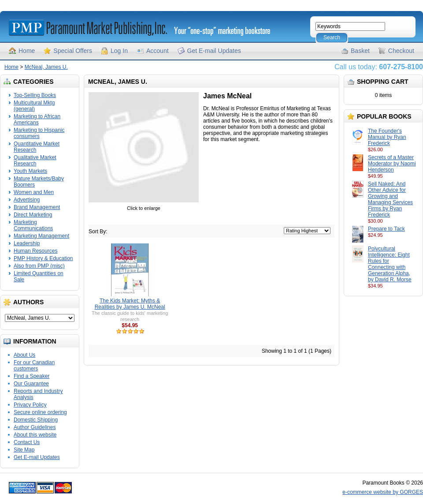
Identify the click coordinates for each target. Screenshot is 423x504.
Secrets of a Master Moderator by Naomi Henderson (392, 164)
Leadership (27, 243)
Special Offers (73, 51)
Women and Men (34, 192)
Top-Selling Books (35, 95)
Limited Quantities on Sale (39, 276)
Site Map (24, 450)
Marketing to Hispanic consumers (39, 133)
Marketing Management (41, 236)
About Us (24, 355)
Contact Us (27, 442)
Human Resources (35, 251)
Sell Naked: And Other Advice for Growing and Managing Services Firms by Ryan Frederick (390, 199)
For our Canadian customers (34, 366)
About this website (35, 435)
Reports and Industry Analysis (38, 394)
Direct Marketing (33, 215)
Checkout (401, 51)
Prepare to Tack (386, 229)
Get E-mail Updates (214, 51)
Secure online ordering (40, 412)
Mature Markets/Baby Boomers (39, 182)
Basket (360, 51)
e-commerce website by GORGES (383, 492)
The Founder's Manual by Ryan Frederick (387, 137)
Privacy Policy (30, 405)
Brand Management (37, 207)
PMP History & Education (43, 258)
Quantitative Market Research (37, 147)
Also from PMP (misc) (39, 266)
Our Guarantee (31, 384)
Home (27, 51)
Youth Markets (30, 171)
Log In (119, 51)
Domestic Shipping (36, 420)
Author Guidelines (35, 427)
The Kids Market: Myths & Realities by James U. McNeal (130, 304)
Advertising (27, 200)
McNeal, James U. (46, 67)
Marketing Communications (33, 225)
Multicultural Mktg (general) (34, 106)
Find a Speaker (32, 376)
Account (158, 51)
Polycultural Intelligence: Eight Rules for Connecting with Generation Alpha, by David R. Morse (390, 264)
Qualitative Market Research (35, 161)
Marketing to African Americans (37, 119)
